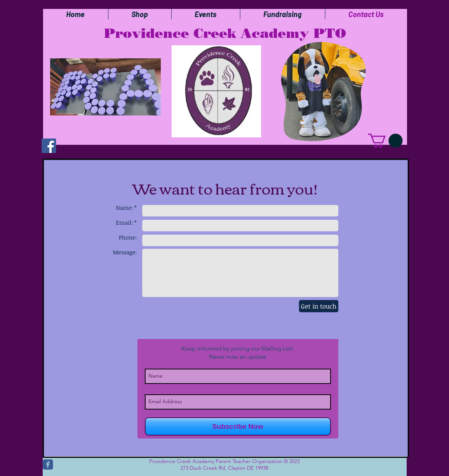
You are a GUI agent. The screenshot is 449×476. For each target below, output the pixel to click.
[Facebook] (49, 146)
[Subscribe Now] (238, 426)
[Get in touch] (319, 306)
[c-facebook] (48, 464)
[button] (385, 141)
